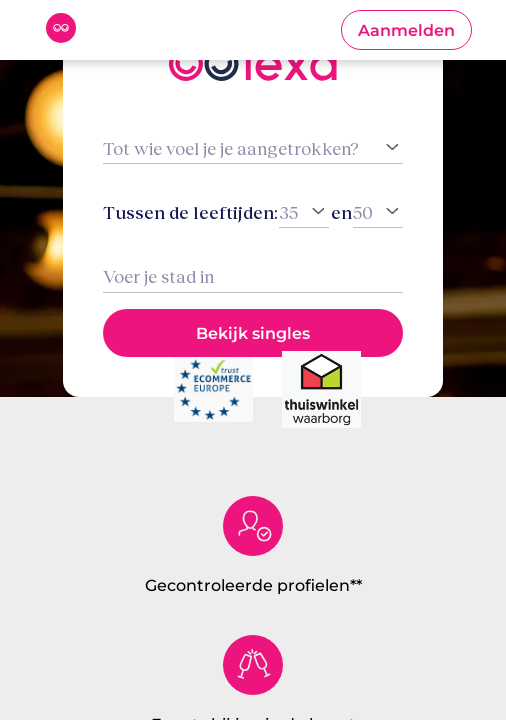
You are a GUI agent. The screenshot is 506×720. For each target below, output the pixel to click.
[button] (406, 30)
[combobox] (253, 276)
